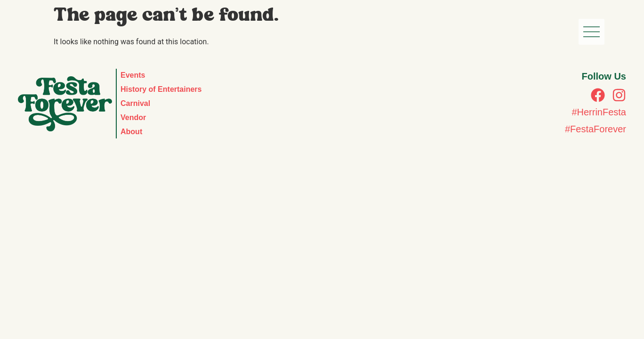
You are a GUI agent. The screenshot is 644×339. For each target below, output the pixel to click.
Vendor (133, 117)
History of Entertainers (161, 89)
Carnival (135, 103)
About (131, 132)
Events (133, 75)
